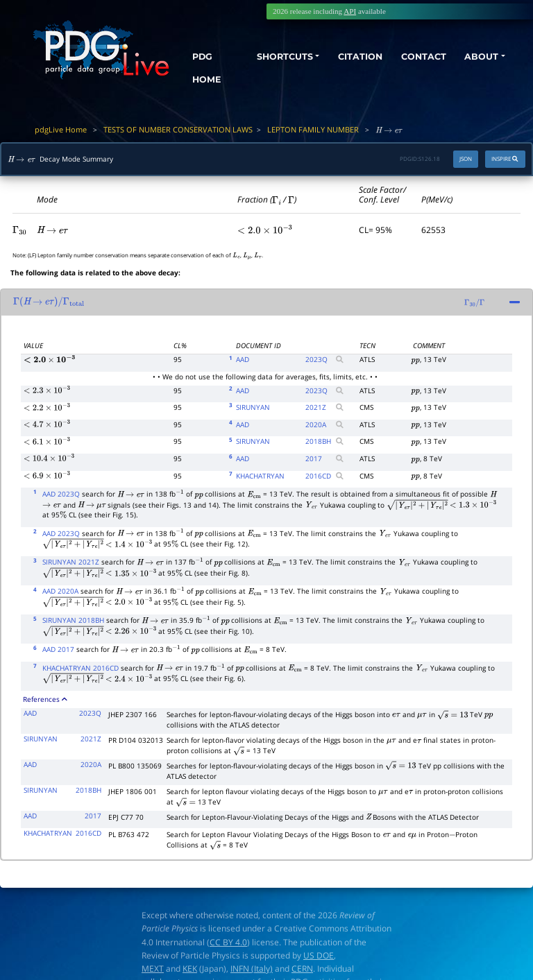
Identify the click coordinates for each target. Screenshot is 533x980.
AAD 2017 (58, 649)
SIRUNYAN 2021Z (71, 562)
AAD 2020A (60, 591)
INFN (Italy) (252, 969)
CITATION (355, 57)
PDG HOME (208, 69)
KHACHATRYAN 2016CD (81, 668)
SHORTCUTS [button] (275, 57)
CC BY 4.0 (228, 942)
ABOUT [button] (480, 57)
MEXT (153, 969)
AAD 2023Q (61, 494)
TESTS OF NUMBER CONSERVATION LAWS (178, 129)
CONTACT (420, 57)
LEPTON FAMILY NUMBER (313, 129)
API (350, 11)
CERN (302, 969)
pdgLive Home (61, 129)
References (45, 699)
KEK (190, 969)
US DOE (319, 955)
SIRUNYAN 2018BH (73, 620)
